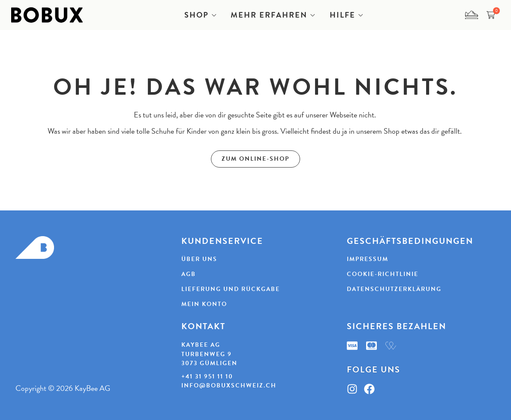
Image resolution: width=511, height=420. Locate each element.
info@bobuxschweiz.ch (229, 385)
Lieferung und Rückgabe (231, 289)
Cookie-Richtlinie (383, 274)
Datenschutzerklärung (394, 289)
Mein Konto (204, 304)
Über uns (199, 259)
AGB (189, 274)
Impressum (368, 259)
